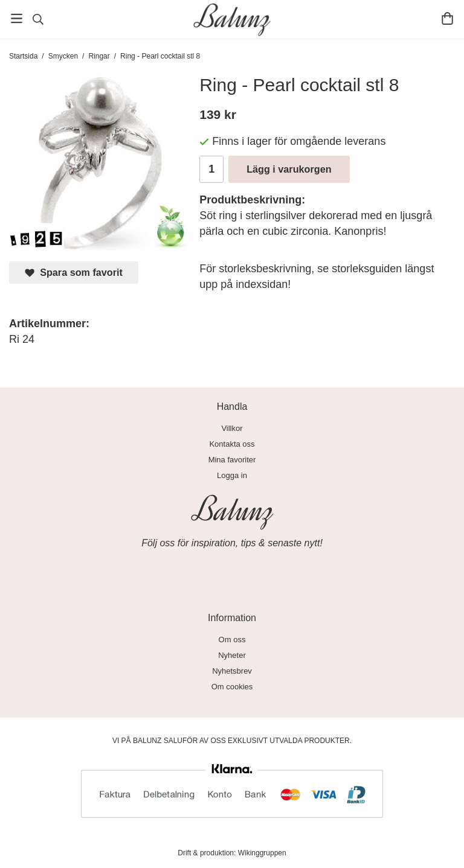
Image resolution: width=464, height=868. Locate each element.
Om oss (232, 640)
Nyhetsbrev (232, 671)
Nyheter (232, 655)
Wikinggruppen (262, 853)
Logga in (232, 475)
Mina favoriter (232, 460)
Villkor (232, 428)
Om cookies (232, 687)
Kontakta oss (232, 444)
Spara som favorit (74, 273)
